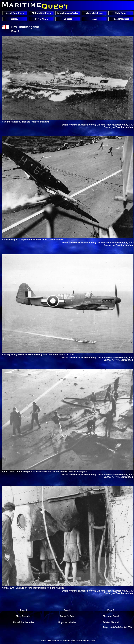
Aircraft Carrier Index (24, 622)
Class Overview (24, 616)
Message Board (111, 616)
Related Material (111, 622)
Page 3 (111, 610)
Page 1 (24, 610)
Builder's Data (67, 616)
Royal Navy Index (67, 622)
